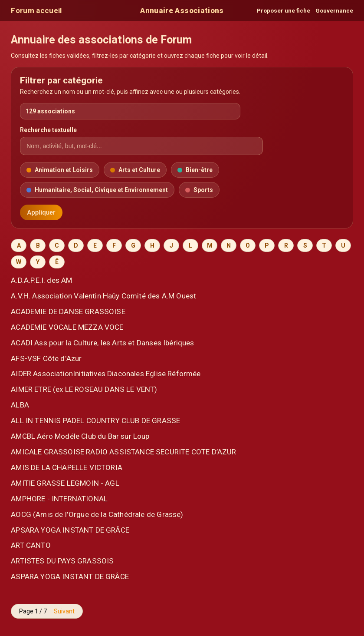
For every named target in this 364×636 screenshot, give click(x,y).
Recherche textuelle (48, 130)
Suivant (64, 611)
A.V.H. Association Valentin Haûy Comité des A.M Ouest (103, 296)
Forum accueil (36, 10)
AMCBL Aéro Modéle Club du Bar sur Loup (80, 436)
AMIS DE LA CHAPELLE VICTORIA (67, 467)
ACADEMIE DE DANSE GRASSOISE (68, 311)
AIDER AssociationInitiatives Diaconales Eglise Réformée (106, 374)
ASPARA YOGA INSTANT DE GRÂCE (70, 576)
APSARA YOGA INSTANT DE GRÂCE (70, 530)
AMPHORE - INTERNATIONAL (59, 499)
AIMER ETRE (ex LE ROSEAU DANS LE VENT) (84, 389)
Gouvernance (334, 11)
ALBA (20, 405)
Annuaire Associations (182, 10)
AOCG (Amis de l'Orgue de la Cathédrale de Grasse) (97, 514)
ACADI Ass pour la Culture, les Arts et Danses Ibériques (102, 343)
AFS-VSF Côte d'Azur (46, 358)
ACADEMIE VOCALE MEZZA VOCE (67, 327)
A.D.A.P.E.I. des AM (41, 280)
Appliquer (41, 212)
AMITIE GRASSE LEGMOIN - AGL (65, 483)
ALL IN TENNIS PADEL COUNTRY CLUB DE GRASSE (95, 421)
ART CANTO (31, 545)
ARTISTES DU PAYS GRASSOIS (62, 561)
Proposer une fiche (284, 11)
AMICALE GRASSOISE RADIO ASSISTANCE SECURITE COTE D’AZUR (123, 452)
